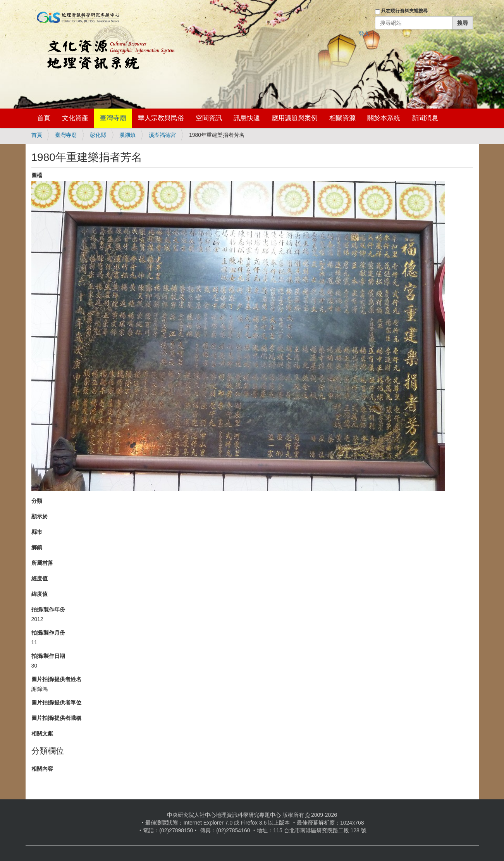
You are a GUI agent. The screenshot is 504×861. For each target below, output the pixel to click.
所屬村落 (42, 563)
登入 (364, 34)
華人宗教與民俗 (161, 118)
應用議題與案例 (295, 118)
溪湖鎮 (127, 135)
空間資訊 (209, 118)
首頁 (44, 118)
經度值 (40, 578)
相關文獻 (42, 733)
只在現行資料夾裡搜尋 (404, 11)
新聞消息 (425, 118)
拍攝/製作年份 (48, 609)
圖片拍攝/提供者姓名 (57, 679)
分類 (37, 501)
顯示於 (40, 516)
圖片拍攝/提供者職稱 (57, 718)
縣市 (37, 532)
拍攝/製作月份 (48, 633)
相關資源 (342, 118)
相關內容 (42, 769)
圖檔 (37, 175)
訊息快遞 (247, 118)
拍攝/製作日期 (48, 656)
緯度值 (40, 594)
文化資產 (75, 118)
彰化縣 (98, 135)
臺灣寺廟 (113, 118)
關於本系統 (384, 118)
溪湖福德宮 (162, 135)
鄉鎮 (37, 547)
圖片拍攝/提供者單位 (57, 702)
